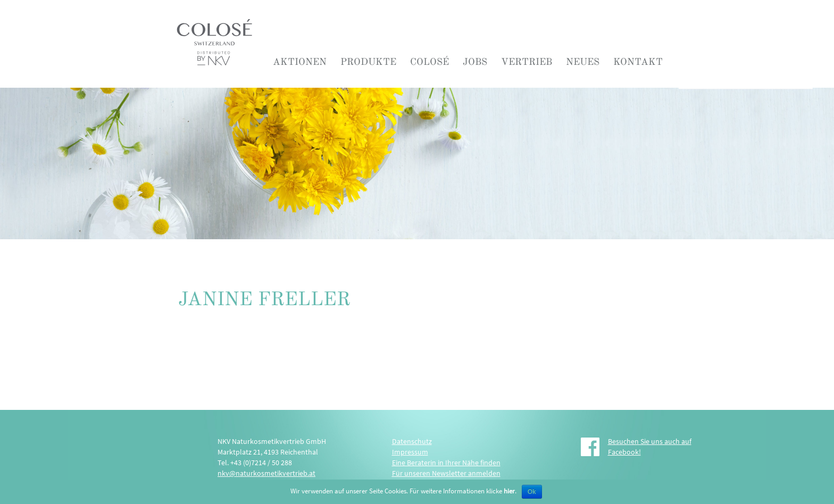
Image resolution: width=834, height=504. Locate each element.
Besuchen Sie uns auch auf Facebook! (650, 447)
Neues (583, 62)
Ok (532, 492)
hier (509, 491)
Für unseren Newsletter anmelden (446, 473)
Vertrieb (527, 62)
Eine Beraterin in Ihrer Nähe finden (446, 463)
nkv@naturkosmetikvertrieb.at (266, 473)
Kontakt (638, 62)
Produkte (368, 62)
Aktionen (300, 62)
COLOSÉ (429, 62)
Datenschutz (412, 441)
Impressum (410, 452)
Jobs (475, 62)
